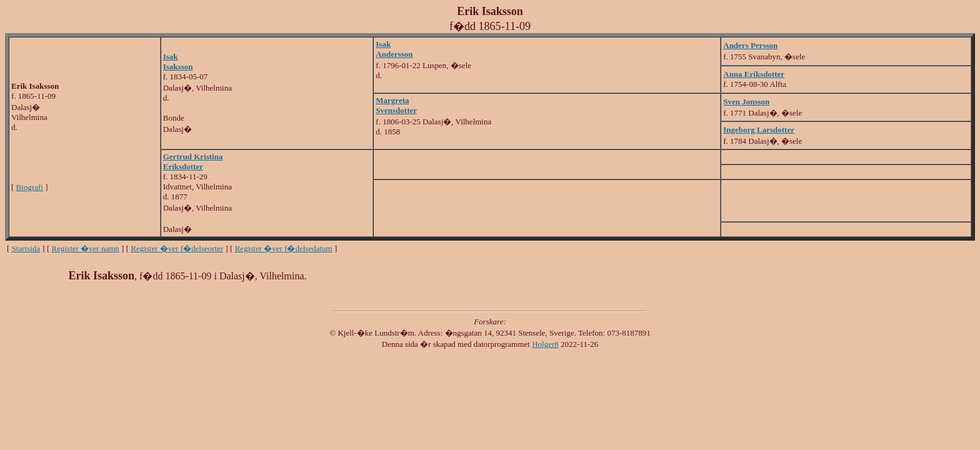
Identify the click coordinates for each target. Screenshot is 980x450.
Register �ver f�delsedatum (284, 248)
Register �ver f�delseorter (177, 248)
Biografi (30, 187)
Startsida (26, 248)
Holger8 (545, 344)
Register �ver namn (86, 248)
